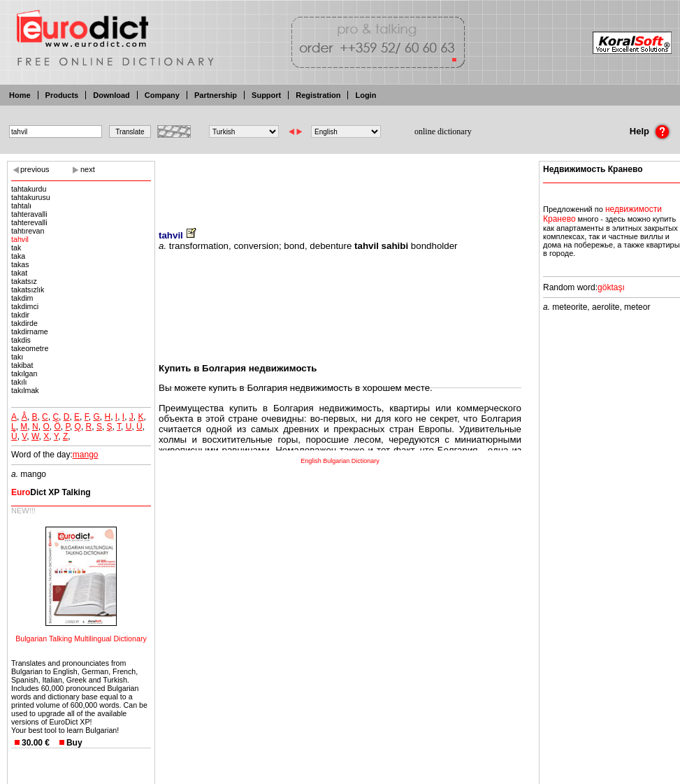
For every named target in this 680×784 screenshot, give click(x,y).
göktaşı (611, 287)
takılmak (25, 390)
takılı (19, 382)
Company (162, 95)
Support (266, 95)
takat (19, 273)
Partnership (216, 95)
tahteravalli (29, 214)
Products (62, 95)
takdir (20, 315)
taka (18, 256)
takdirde (24, 323)
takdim (22, 298)
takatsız (24, 281)
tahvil (20, 239)
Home (20, 95)
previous (35, 169)
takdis (21, 340)
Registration (318, 95)
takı (17, 357)
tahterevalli (29, 222)
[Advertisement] (340, 185)
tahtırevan (28, 231)
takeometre (30, 348)
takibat (22, 365)
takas (20, 264)
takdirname (30, 332)
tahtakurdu (29, 189)
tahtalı (21, 206)
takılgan (24, 373)
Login (366, 95)
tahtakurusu (31, 197)
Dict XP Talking (51, 492)
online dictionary (443, 131)
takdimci (25, 306)
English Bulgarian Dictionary (340, 461)
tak (16, 248)
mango (86, 455)
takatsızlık (28, 290)
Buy (74, 743)
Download (111, 95)
